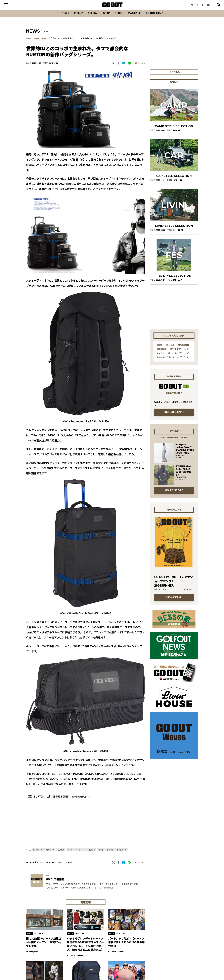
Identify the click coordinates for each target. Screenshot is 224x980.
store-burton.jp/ (81, 800)
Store (119, 16)
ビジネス (61, 853)
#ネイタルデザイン (166, 361)
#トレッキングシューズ (178, 357)
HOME (29, 42)
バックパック (90, 853)
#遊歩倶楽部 (184, 348)
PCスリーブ (50, 853)
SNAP (105, 16)
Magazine (137, 16)
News (58, 16)
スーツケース (38, 853)
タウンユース (121, 853)
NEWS (36, 42)
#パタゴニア (183, 361)
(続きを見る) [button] (109, 891)
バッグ (70, 853)
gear (44, 42)
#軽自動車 (162, 352)
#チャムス (170, 348)
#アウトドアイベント (179, 352)
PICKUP (73, 16)
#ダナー (161, 357)
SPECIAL (90, 16)
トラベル (110, 853)
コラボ (101, 853)
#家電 (160, 348)
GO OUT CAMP (161, 16)
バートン (79, 853)
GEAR (46, 35)
